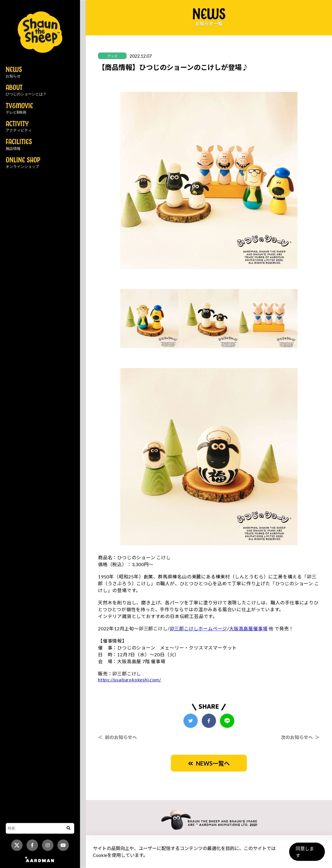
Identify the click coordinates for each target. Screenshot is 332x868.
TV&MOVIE (19, 109)
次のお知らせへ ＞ (300, 737)
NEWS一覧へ (209, 763)
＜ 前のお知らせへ (117, 737)
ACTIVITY (19, 127)
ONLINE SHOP (23, 163)
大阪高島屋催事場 (248, 628)
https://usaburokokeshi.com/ (130, 680)
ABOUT (26, 90)
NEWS (14, 72)
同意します (307, 854)
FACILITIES (19, 145)
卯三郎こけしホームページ (199, 628)
